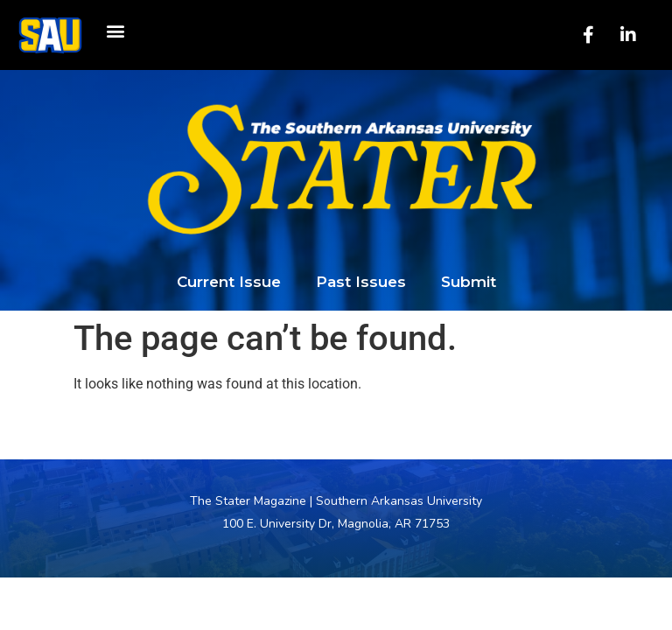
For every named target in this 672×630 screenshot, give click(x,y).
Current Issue (229, 282)
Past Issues (361, 282)
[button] (115, 31)
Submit (469, 282)
